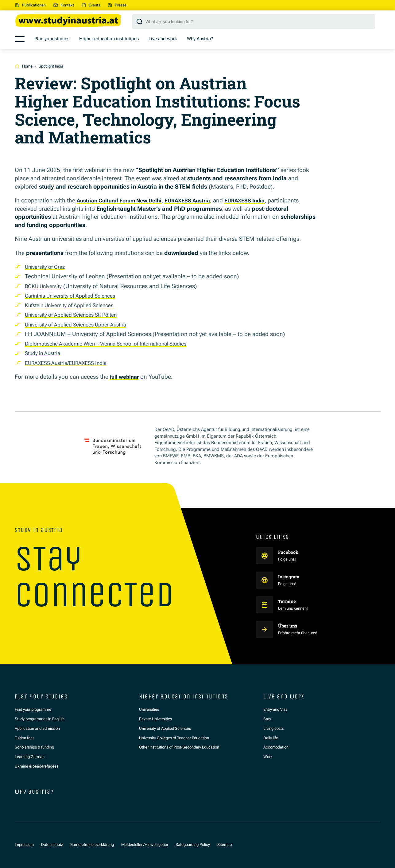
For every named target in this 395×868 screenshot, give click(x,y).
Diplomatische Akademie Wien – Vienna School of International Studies (118, 344)
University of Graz (48, 267)
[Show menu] (20, 39)
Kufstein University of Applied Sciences (76, 305)
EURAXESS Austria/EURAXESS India (71, 363)
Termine (287, 601)
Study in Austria (45, 353)
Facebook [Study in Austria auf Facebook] (290, 552)
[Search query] (254, 22)
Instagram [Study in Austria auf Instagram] (290, 577)
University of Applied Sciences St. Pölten (77, 315)
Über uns (289, 626)
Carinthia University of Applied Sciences (77, 296)
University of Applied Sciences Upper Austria (83, 325)
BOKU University (46, 286)
